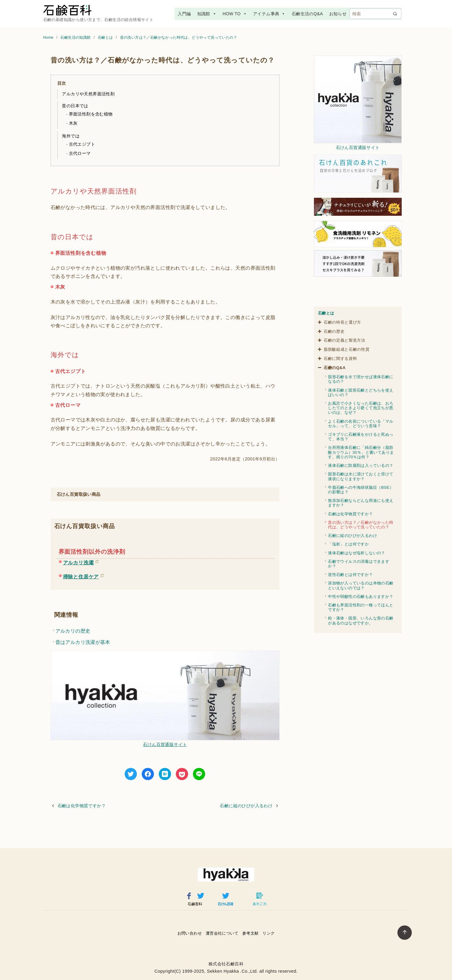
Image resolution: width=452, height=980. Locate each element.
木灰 (73, 123)
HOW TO (235, 14)
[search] (395, 14)
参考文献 (251, 933)
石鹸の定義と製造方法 (345, 340)
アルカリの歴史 (73, 631)
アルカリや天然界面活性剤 (88, 94)
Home (49, 37)
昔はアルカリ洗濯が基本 (83, 642)
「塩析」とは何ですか (348, 544)
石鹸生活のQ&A (307, 14)
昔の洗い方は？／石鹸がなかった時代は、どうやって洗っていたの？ (179, 37)
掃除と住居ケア (81, 576)
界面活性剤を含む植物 (91, 114)
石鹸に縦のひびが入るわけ (246, 806)
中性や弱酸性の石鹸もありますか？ (361, 597)
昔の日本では (75, 106)
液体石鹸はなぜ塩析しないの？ (357, 553)
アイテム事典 (269, 14)
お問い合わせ (190, 933)
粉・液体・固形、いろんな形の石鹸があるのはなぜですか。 (361, 620)
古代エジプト (82, 144)
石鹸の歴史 (334, 331)
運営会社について (222, 933)
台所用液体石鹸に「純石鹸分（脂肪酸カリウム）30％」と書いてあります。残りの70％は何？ (361, 452)
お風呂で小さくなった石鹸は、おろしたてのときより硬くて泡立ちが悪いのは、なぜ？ (361, 408)
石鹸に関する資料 (340, 359)
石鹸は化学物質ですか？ (82, 806)
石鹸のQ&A (335, 368)
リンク (269, 933)
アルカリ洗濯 (78, 562)
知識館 (207, 14)
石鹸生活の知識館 (76, 37)
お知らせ (338, 14)
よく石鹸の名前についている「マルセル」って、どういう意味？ (361, 424)
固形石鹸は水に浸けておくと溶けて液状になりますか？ (361, 476)
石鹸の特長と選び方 (342, 322)
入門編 (184, 14)
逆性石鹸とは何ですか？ (350, 575)
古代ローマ (80, 153)
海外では (71, 136)
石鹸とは (106, 37)
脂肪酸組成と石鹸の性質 (347, 349)
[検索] (375, 14)
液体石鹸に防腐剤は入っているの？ (361, 465)
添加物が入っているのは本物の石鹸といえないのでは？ (361, 585)
